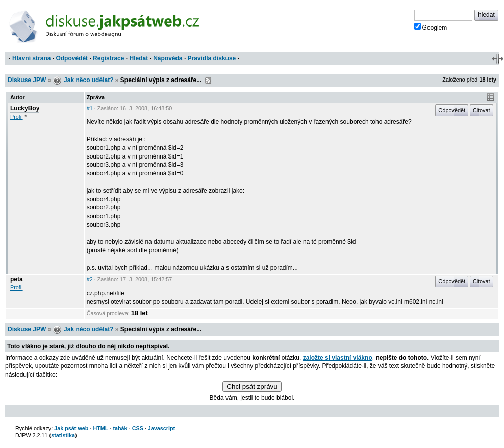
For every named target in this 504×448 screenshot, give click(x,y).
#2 (90, 279)
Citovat (482, 110)
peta (17, 279)
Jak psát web (71, 428)
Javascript (161, 428)
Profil (17, 117)
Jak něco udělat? (89, 80)
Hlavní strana (31, 58)
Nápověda (168, 58)
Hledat (138, 58)
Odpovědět (72, 58)
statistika (63, 435)
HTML (100, 428)
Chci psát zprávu (252, 387)
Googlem (431, 27)
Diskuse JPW (27, 80)
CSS (138, 428)
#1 (90, 108)
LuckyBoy (25, 108)
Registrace (108, 58)
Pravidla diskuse (212, 58)
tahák (120, 428)
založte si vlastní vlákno (338, 358)
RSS (208, 81)
